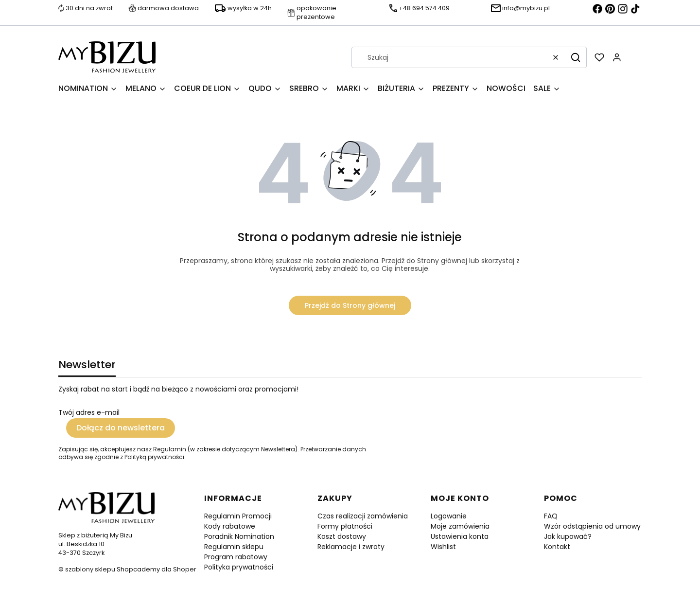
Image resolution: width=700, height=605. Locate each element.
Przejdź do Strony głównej (350, 305)
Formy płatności (345, 526)
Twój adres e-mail (89, 412)
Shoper (185, 569)
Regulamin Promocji (238, 516)
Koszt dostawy (342, 536)
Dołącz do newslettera (121, 428)
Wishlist (443, 547)
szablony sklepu (90, 569)
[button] (576, 57)
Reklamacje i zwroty (351, 547)
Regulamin (170, 449)
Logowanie (449, 516)
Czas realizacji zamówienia (363, 516)
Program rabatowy (236, 557)
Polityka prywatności (239, 567)
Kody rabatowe (230, 526)
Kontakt (557, 547)
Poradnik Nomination (239, 536)
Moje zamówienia (460, 526)
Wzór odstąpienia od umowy (592, 526)
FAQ (551, 516)
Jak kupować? (568, 536)
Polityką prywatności (154, 457)
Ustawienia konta (460, 536)
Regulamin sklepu (234, 547)
